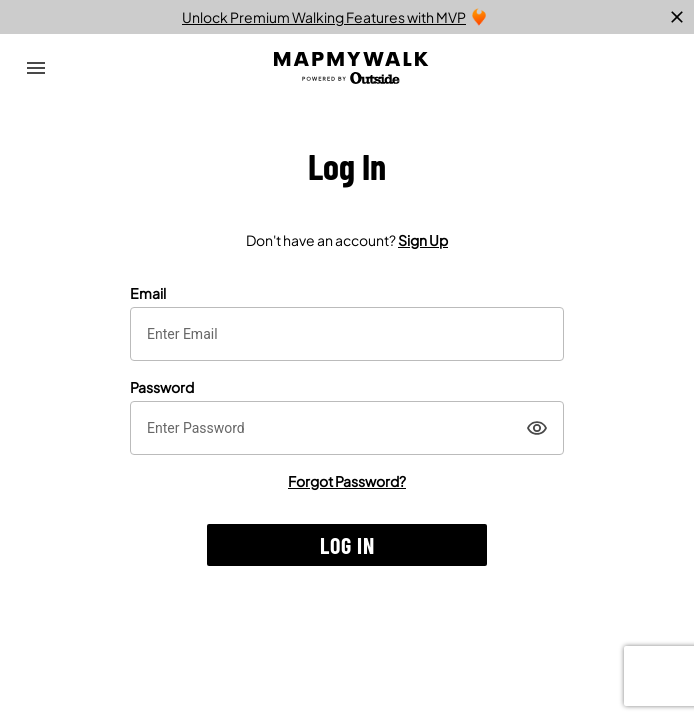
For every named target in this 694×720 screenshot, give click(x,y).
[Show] (537, 428)
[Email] (347, 334)
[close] (677, 17)
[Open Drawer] (36, 68)
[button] (347, 545)
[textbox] (347, 334)
